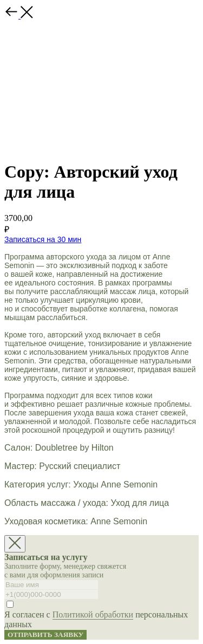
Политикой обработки (93, 614)
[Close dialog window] (15, 544)
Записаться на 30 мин (43, 239)
